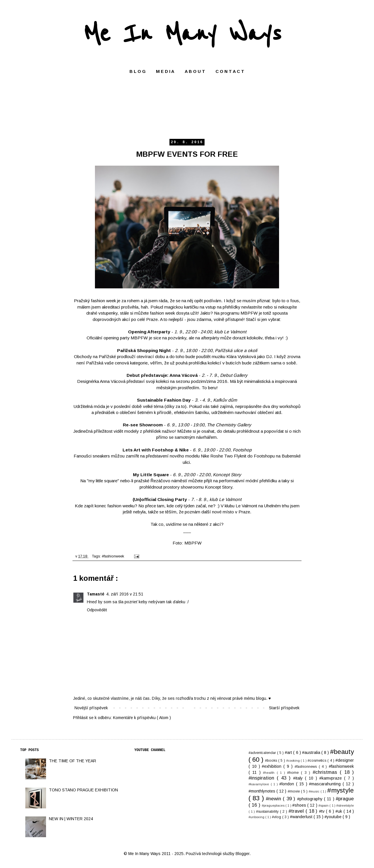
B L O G (138, 71)
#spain (324, 805)
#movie (294, 791)
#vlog (277, 817)
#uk (339, 811)
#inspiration (263, 778)
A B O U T (195, 71)
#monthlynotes (263, 791)
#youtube (334, 817)
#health (270, 773)
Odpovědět (97, 610)
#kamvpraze (332, 778)
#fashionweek (113, 556)
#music (314, 791)
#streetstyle (345, 805)
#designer (345, 760)
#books (272, 761)
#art (289, 752)
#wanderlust (302, 817)
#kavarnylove (260, 784)
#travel (297, 811)
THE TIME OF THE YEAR (72, 761)
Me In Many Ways (182, 34)
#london (288, 784)
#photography (311, 799)
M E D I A (165, 71)
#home (294, 773)
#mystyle (340, 790)
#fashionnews (307, 767)
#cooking (293, 761)
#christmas (326, 772)
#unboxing (257, 817)
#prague (345, 799)
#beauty (342, 752)
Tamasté (96, 594)
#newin (274, 799)
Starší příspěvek (284, 708)
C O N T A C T (230, 71)
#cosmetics (317, 761)
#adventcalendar (263, 753)
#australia (312, 752)
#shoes (300, 805)
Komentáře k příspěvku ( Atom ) (142, 718)
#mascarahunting (326, 784)
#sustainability (268, 812)
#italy (299, 778)
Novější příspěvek (91, 708)
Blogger (243, 854)
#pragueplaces (274, 805)
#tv (323, 811)
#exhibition (273, 766)
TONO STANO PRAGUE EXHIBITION (83, 790)
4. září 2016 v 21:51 (125, 594)
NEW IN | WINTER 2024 (71, 819)
